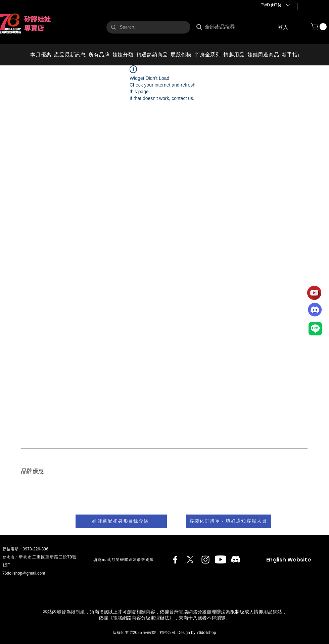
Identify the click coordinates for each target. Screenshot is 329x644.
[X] (190, 559)
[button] (275, 5)
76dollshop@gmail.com (24, 573)
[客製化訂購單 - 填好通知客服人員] (229, 521)
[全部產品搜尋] (223, 27)
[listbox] (275, 5)
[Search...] (148, 27)
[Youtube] (221, 559)
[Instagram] (205, 559)
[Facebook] (175, 559)
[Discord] (236, 559)
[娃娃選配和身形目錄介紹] (121, 521)
